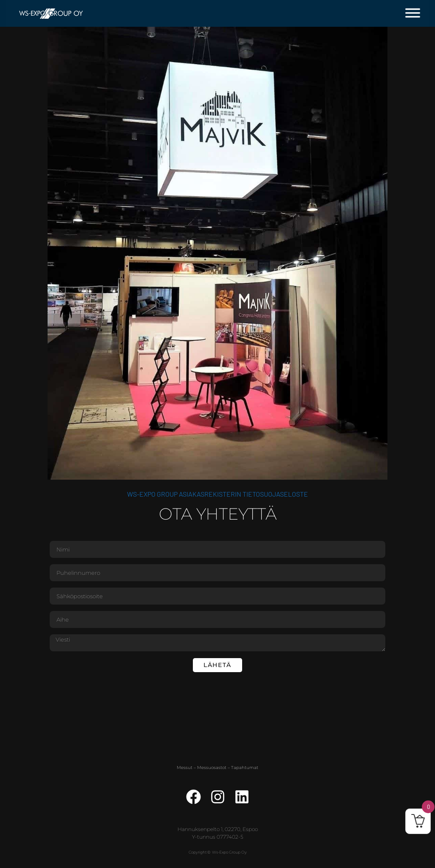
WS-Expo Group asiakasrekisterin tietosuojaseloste (217, 494)
